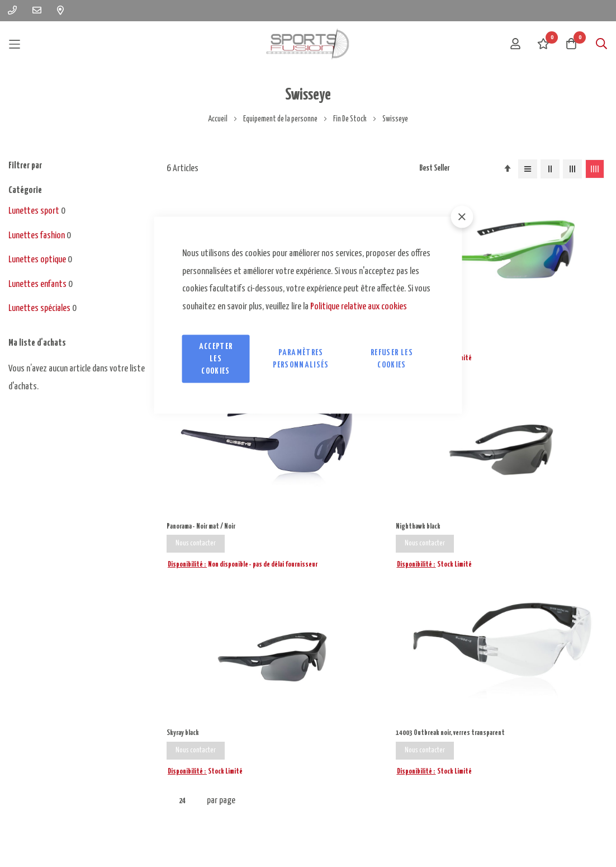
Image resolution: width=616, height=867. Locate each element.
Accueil (218, 119)
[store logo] (308, 44)
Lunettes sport (34, 211)
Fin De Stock (350, 119)
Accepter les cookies (216, 359)
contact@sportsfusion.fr (206, 730)
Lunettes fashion (37, 236)
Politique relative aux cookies (359, 306)
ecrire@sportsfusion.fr (201, 689)
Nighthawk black (534, 259)
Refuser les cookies (392, 359)
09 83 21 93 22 (34, 711)
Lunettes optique (37, 260)
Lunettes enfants (37, 284)
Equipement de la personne (281, 119)
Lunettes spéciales (39, 308)
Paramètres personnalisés (301, 359)
